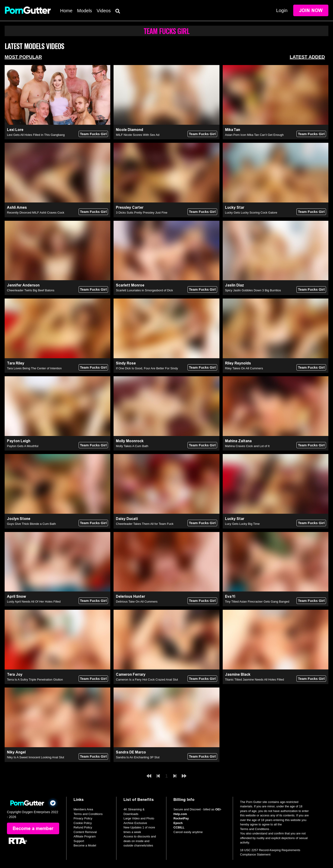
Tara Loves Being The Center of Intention (34, 368)
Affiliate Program (85, 836)
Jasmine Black (238, 674)
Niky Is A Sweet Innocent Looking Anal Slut (35, 757)
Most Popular (23, 57)
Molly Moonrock (130, 441)
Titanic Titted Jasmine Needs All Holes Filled (254, 680)
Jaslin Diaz (234, 285)
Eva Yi (230, 596)
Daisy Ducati (127, 519)
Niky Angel (16, 752)
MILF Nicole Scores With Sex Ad (138, 135)
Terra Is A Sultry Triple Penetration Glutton (35, 680)
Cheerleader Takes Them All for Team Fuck (145, 524)
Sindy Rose (126, 363)
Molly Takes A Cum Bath (132, 446)
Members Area (83, 809)
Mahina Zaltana (238, 441)
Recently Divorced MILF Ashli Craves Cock (36, 213)
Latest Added (307, 57)
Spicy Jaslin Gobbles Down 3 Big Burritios (253, 290)
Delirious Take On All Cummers (137, 602)
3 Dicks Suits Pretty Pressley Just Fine (142, 213)
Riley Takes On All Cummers (244, 368)
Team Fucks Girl (93, 134)
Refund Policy (83, 827)
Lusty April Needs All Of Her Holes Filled (34, 602)
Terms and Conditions (88, 814)
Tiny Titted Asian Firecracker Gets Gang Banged (257, 602)
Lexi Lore (15, 130)
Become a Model (85, 845)
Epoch (178, 823)
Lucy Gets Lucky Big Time (242, 524)
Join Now (311, 10)
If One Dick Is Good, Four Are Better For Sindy (147, 368)
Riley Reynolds (238, 363)
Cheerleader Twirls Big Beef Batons (31, 290)
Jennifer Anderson (23, 285)
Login (282, 10)
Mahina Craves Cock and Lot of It (247, 446)
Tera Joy (15, 674)
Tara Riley (16, 363)
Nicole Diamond (129, 130)
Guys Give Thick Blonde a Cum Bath (31, 524)
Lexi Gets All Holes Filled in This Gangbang (36, 135)
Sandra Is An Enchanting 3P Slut (138, 757)
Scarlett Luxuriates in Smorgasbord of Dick (144, 290)
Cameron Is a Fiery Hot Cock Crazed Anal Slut (147, 680)
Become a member (33, 828)
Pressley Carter (130, 207)
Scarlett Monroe (130, 285)
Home (66, 11)
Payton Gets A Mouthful (23, 446)
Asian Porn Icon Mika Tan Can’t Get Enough (254, 135)
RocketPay (181, 818)
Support (79, 841)
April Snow (16, 596)
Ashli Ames (17, 207)
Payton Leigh (19, 441)
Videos (104, 11)
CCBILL (179, 827)
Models (84, 11)
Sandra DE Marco (131, 752)
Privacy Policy (83, 818)
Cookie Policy (83, 823)
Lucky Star (235, 207)
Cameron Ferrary (131, 674)
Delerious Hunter (130, 596)
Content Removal (85, 832)
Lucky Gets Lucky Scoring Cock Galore (251, 213)
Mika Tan (233, 130)
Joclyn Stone (19, 519)
